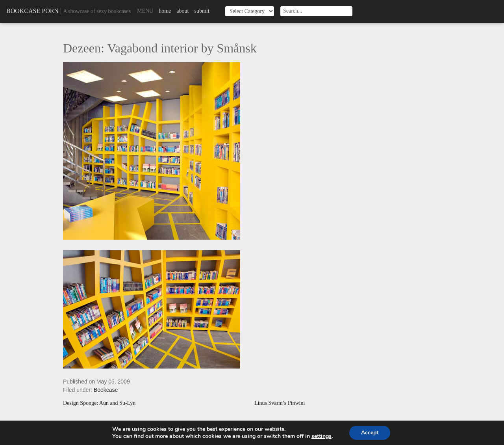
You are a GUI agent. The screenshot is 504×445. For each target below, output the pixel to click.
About (183, 11)
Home (165, 11)
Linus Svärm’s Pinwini (280, 403)
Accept (370, 433)
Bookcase (106, 390)
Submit (202, 11)
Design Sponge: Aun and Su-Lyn (99, 403)
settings (321, 436)
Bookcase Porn (32, 11)
